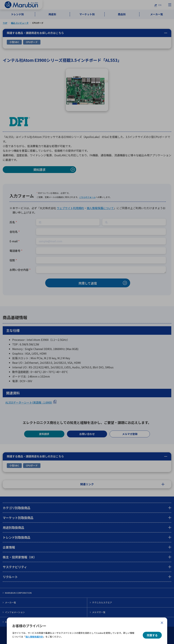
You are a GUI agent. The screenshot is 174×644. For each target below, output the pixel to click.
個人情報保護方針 (34, 637)
